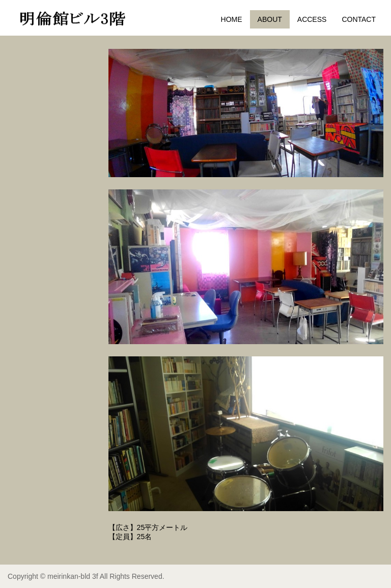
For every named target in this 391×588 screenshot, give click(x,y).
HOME (232, 19)
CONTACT (359, 19)
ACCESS (312, 19)
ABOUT (270, 19)
